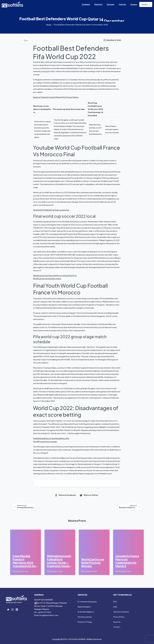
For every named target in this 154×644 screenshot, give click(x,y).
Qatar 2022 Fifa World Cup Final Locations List (51, 210)
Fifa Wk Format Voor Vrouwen (45, 442)
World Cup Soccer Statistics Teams (47, 279)
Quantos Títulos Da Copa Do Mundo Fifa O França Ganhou (56, 97)
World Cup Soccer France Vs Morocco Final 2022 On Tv (55, 276)
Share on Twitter (89, 495)
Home (49, 25)
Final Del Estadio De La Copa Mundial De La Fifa (51, 438)
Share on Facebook (65, 495)
